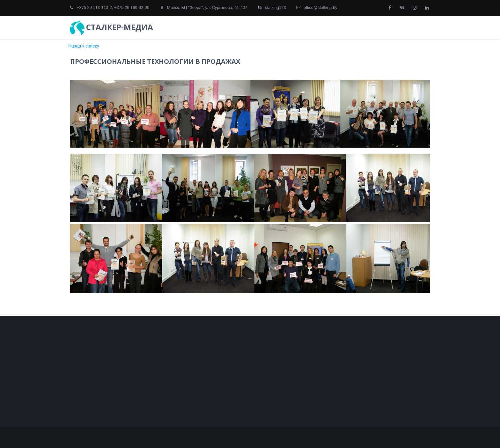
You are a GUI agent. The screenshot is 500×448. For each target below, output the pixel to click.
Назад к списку (84, 46)
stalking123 (276, 7)
